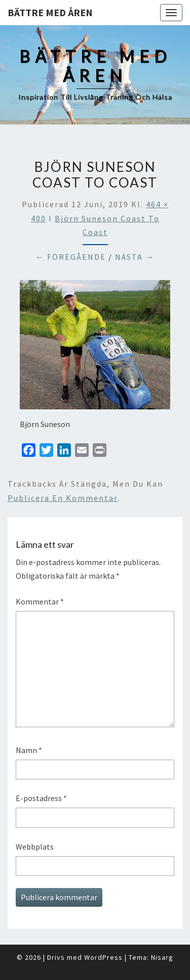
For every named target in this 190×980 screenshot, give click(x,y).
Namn (29, 750)
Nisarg (162, 957)
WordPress (103, 957)
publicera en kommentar (63, 498)
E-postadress (41, 798)
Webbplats (35, 847)
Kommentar (40, 601)
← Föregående (71, 257)
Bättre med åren (50, 12)
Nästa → (135, 257)
